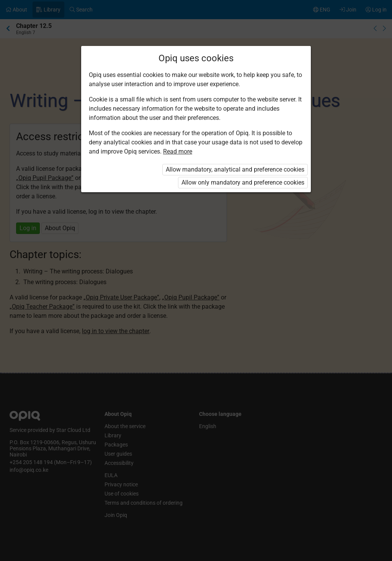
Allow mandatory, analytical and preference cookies (235, 169)
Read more (178, 151)
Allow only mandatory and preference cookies (243, 182)
